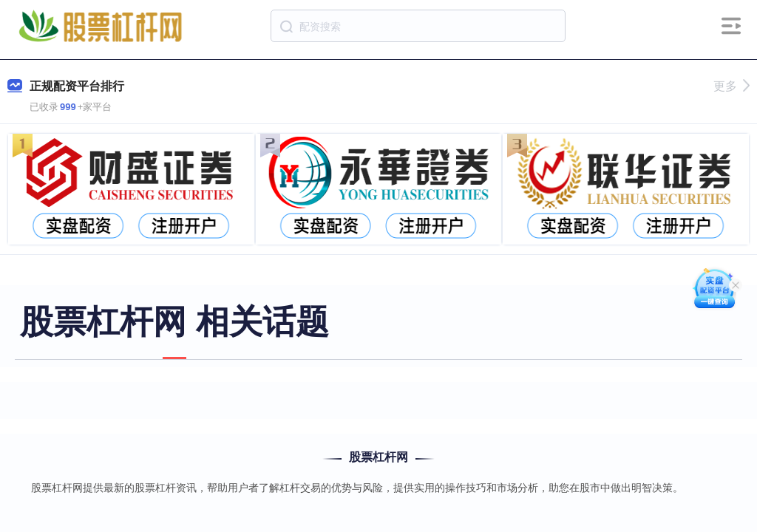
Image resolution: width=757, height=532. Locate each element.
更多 (731, 86)
